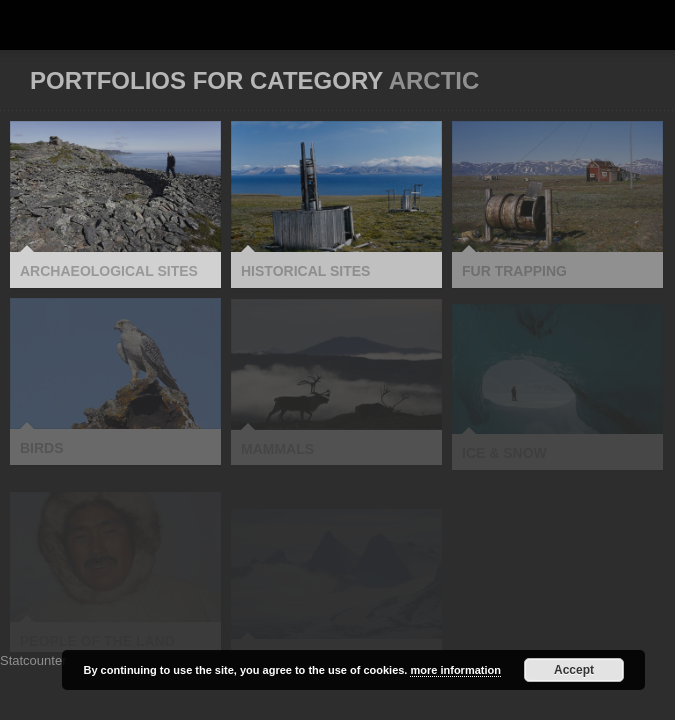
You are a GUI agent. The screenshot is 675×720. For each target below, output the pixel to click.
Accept (574, 670)
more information (455, 670)
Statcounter (33, 660)
